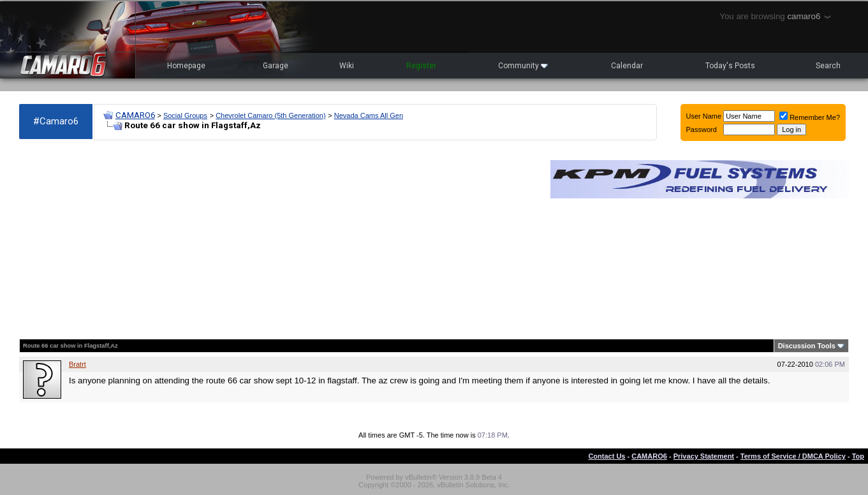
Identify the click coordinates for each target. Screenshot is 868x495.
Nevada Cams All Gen (369, 115)
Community (523, 66)
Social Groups (185, 115)
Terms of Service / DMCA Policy (793, 456)
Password (702, 129)
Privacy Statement (704, 456)
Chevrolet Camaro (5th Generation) (270, 115)
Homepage (186, 66)
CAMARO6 (135, 115)
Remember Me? (810, 117)
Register (421, 66)
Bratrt (77, 364)
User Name (704, 116)
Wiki (347, 66)
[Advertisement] (278, 240)
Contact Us (607, 456)
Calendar (627, 66)
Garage (276, 66)
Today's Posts (730, 66)
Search (828, 66)
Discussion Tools (807, 346)
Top (858, 456)
